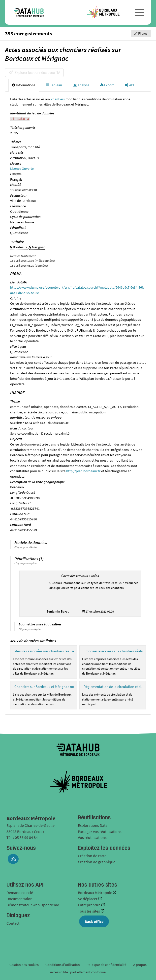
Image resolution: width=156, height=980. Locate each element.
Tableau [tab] (54, 85)
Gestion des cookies (24, 965)
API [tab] (129, 85)
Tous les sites (89, 911)
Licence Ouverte (22, 169)
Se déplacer (88, 899)
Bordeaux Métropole (95, 893)
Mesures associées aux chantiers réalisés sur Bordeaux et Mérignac (65, 651)
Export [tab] (107, 85)
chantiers (58, 99)
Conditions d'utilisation (63, 965)
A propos (140, 965)
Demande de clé (20, 893)
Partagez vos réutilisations (100, 831)
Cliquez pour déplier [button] (26, 547)
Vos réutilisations (92, 837)
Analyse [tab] (81, 85)
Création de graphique (97, 862)
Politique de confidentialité (107, 965)
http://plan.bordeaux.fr (83, 471)
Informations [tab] (24, 85)
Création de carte (92, 856)
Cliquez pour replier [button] (26, 563)
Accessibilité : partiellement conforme (78, 972)
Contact (13, 923)
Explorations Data (93, 825)
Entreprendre (90, 905)
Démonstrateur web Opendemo (33, 905)
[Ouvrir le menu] (140, 12)
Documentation (19, 899)
